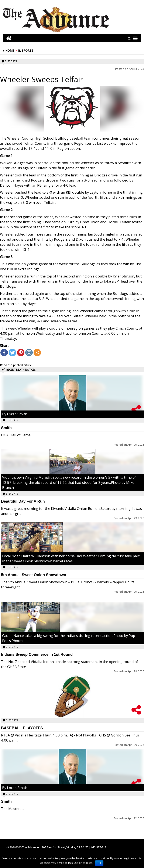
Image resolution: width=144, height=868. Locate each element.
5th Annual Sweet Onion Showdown (34, 575)
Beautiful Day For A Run (23, 501)
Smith (6, 428)
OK (99, 863)
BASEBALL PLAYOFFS (22, 728)
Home (10, 51)
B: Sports (26, 51)
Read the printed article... (17, 365)
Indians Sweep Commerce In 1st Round (37, 654)
